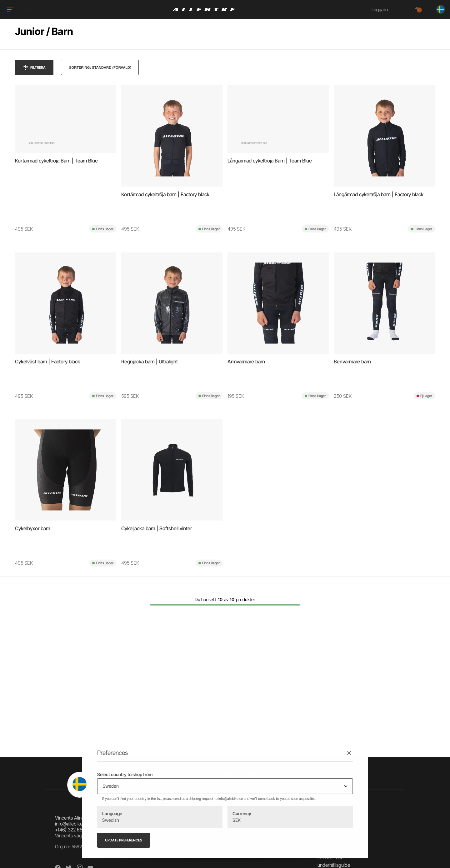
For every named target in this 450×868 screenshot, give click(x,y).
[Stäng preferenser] (349, 753)
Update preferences (124, 840)
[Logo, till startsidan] (204, 10)
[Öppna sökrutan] (403, 10)
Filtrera (38, 67)
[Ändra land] (438, 10)
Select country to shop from (125, 774)
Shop (30, 10)
